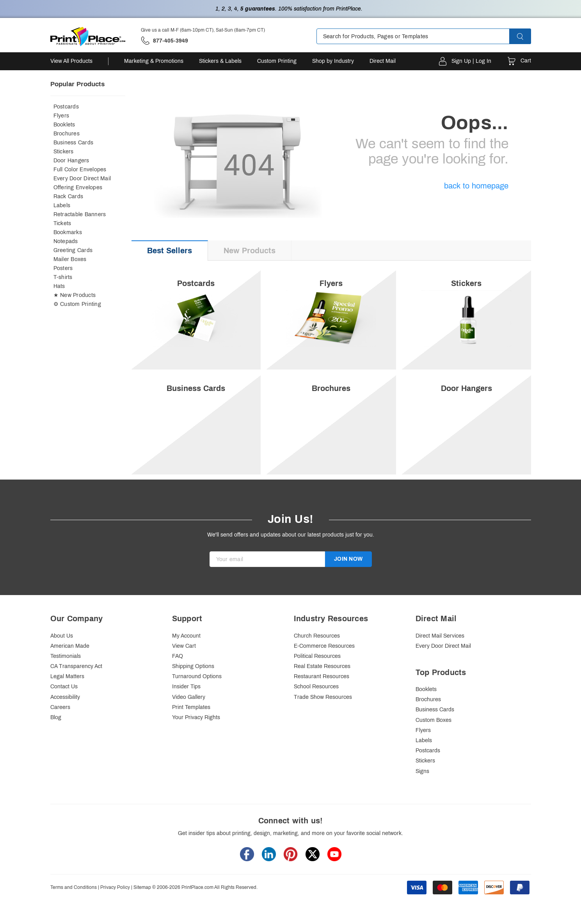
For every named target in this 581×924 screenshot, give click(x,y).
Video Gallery (189, 715)
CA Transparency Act (76, 684)
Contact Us (64, 705)
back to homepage (476, 186)
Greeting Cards (73, 250)
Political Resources (317, 674)
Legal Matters (67, 695)
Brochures (67, 134)
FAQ (178, 674)
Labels (62, 205)
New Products (250, 251)
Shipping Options (193, 684)
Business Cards (74, 143)
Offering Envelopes (78, 187)
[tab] (170, 251)
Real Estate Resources (322, 684)
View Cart (184, 664)
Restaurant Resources (322, 695)
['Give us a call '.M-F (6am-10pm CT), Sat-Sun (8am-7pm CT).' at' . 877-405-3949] (164, 41)
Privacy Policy (115, 905)
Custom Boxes (434, 738)
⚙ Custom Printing (77, 304)
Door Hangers (71, 161)
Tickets (62, 223)
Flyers (61, 116)
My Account (186, 654)
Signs (422, 789)
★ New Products (75, 295)
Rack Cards (68, 196)
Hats (59, 286)
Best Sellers (170, 251)
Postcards (66, 107)
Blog (56, 735)
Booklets (64, 125)
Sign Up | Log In (471, 61)
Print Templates (191, 725)
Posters (63, 268)
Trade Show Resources (323, 715)
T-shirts (63, 277)
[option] (331, 384)
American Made (70, 664)
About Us (62, 654)
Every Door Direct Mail (82, 179)
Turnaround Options (197, 695)
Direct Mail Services (440, 654)
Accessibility (65, 715)
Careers (60, 725)
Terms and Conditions (74, 905)
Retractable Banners (80, 214)
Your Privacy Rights (196, 735)
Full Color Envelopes (80, 170)
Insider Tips (186, 705)
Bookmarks (68, 232)
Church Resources (317, 654)
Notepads (66, 241)
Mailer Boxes (70, 259)
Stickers (64, 152)
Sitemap (142, 905)
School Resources (316, 705)
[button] (527, 36)
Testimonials (66, 674)
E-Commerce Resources (324, 664)
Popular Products (77, 84)
